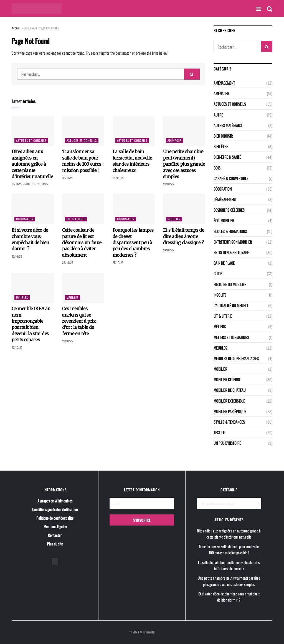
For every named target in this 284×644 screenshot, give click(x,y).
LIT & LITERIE (76, 219)
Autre (218, 115)
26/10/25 (68, 262)
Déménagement (225, 199)
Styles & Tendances (229, 422)
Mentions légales (55, 526)
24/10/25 (168, 250)
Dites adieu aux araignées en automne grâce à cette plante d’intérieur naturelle (32, 164)
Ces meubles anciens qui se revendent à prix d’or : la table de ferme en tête (79, 321)
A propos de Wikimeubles (55, 501)
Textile (219, 432)
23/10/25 (17, 347)
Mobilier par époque (230, 411)
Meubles (22, 297)
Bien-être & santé (227, 157)
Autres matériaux (228, 125)
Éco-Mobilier (224, 220)
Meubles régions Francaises (236, 358)
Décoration (25, 219)
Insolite (220, 295)
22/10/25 (67, 341)
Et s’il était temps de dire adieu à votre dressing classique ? (184, 236)
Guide (218, 273)
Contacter (55, 535)
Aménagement (224, 83)
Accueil (16, 28)
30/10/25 (68, 178)
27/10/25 (17, 256)
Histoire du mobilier (230, 284)
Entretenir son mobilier (233, 242)
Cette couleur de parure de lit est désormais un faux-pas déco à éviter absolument (82, 243)
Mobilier (174, 219)
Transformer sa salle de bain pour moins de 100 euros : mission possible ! (229, 550)
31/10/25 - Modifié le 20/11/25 (30, 184)
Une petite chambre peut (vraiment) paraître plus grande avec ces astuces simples (184, 164)
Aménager (175, 140)
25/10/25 (118, 262)
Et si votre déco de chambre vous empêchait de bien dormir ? (229, 597)
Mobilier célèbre (227, 379)
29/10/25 (118, 178)
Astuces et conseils (31, 140)
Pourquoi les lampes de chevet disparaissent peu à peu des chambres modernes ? (133, 243)
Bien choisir (223, 136)
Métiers (220, 326)
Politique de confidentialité (55, 518)
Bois (217, 168)
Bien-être (221, 146)
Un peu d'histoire (227, 443)
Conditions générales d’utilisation (55, 509)
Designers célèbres (229, 210)
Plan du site (55, 544)
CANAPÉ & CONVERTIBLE (231, 178)
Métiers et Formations (231, 337)
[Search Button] (192, 74)
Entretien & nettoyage (231, 252)
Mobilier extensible (229, 401)
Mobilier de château (230, 390)
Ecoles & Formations (230, 231)
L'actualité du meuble (231, 305)
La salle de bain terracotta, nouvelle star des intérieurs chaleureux (229, 565)
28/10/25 (168, 184)
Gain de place (224, 263)
